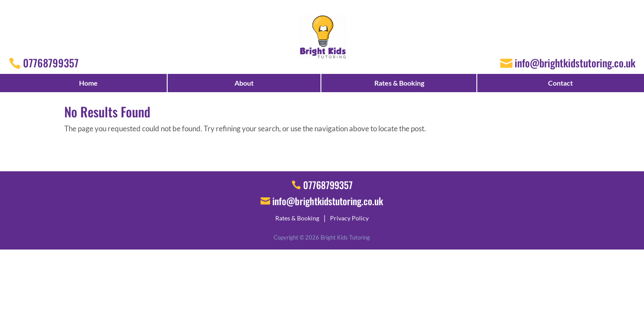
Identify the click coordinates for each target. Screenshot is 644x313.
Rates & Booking (399, 83)
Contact (560, 83)
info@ (328, 201)
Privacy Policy (349, 218)
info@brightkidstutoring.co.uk (575, 63)
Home (88, 83)
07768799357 (51, 63)
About (244, 83)
